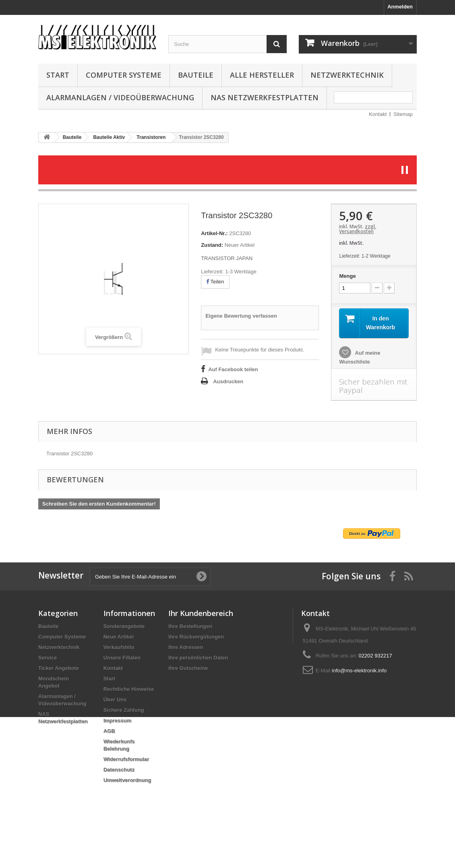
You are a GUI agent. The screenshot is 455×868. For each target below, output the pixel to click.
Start (58, 75)
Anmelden (400, 7)
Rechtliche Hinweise (129, 689)
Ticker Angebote (59, 668)
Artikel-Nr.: (214, 233)
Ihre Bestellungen (190, 626)
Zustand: (212, 245)
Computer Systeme (124, 75)
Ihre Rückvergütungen (196, 637)
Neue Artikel (119, 637)
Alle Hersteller (262, 75)
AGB (109, 731)
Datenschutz (119, 770)
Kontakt (378, 114)
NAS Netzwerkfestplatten (265, 97)
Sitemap (403, 114)
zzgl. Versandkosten (358, 229)
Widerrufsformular (126, 759)
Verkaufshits (119, 647)
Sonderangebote (124, 626)
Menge (347, 276)
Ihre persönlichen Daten (198, 658)
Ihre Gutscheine (188, 668)
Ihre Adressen (186, 647)
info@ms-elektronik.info (359, 671)
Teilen (215, 282)
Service (48, 658)
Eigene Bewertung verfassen (241, 316)
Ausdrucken (228, 381)
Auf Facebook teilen (233, 369)
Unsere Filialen (122, 658)
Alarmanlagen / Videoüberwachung (120, 97)
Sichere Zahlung (124, 710)
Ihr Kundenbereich (201, 613)
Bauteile (196, 75)
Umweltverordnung (127, 780)
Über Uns (115, 700)
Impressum (117, 720)
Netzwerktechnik (347, 75)
